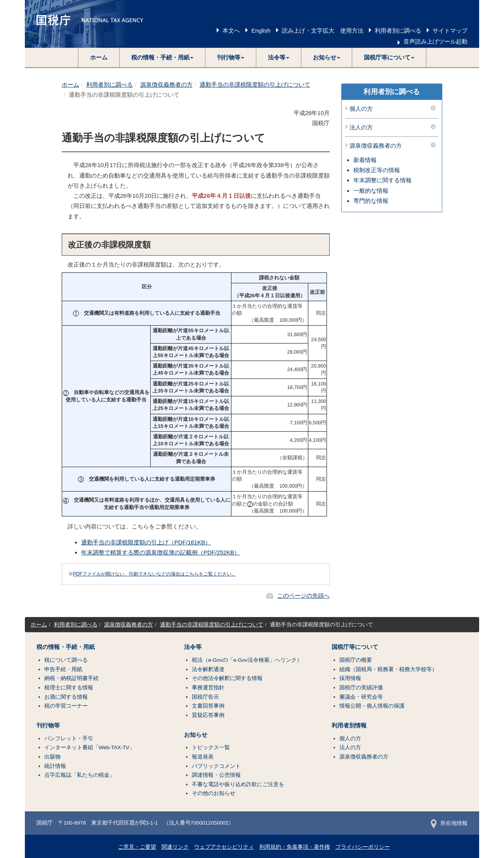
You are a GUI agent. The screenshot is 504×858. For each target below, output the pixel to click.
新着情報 (365, 160)
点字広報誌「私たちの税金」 (80, 775)
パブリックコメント (216, 766)
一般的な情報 (371, 191)
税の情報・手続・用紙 (66, 647)
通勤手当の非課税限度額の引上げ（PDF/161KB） (146, 542)
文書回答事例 (208, 706)
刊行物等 (48, 725)
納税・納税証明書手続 (71, 678)
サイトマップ (450, 31)
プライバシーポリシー (363, 847)
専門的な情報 (371, 201)
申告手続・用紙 (63, 669)
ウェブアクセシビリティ (224, 847)
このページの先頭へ (303, 596)
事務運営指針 (208, 688)
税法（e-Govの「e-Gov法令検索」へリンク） (247, 660)
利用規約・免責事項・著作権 (295, 847)
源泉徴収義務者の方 (166, 85)
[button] (162, 58)
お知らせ (196, 735)
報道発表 (203, 757)
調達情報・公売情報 (216, 775)
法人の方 (361, 127)
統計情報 (55, 766)
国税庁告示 (205, 697)
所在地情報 (449, 823)
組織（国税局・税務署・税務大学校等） (388, 669)
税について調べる (66, 660)
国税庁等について (355, 647)
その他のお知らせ (214, 793)
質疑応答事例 (208, 715)
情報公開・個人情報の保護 (372, 706)
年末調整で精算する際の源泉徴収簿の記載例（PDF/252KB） (161, 552)
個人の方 (361, 109)
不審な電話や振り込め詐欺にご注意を (238, 784)
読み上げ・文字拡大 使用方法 (323, 31)
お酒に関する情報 (66, 697)
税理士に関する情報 (69, 688)
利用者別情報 (349, 725)
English (261, 31)
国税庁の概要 (356, 660)
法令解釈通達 (208, 669)
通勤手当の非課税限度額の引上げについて (255, 85)
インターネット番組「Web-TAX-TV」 (90, 747)
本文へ (231, 31)
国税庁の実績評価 (361, 688)
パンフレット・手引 (69, 739)
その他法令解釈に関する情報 (227, 678)
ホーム (99, 57)
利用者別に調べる (398, 31)
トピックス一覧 (211, 747)
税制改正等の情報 (377, 170)
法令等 (193, 647)
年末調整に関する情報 (382, 180)
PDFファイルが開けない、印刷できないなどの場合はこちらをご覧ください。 (155, 574)
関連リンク (175, 847)
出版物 (52, 757)
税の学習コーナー (66, 706)
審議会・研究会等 (361, 697)
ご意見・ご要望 (137, 847)
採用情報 (350, 678)
